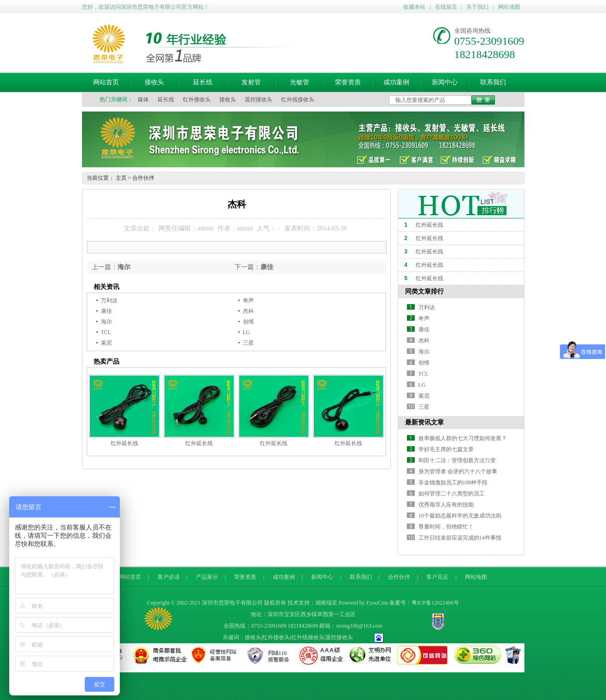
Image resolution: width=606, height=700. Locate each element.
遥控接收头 (259, 100)
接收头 (154, 82)
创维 (248, 322)
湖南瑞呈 (326, 603)
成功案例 (396, 82)
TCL (106, 332)
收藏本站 (414, 7)
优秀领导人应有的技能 (446, 505)
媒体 (143, 100)
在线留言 (446, 7)
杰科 (248, 311)
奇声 (248, 300)
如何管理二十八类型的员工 (452, 494)
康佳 (267, 267)
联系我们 (493, 82)
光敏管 (300, 82)
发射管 (251, 82)
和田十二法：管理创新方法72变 (457, 460)
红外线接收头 (298, 100)
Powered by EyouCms (363, 603)
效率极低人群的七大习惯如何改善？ (463, 438)
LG (247, 332)
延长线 (203, 82)
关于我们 (477, 7)
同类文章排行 (424, 291)
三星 (248, 343)
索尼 (106, 343)
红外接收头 (197, 100)
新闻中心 (445, 82)
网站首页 (106, 82)
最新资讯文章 (424, 422)
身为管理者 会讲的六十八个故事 (458, 471)
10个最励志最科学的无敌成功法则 (460, 516)
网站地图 (509, 7)
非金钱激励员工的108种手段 (453, 482)
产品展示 (207, 577)
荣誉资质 (348, 82)
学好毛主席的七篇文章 (446, 449)
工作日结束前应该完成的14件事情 (460, 538)
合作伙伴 (143, 178)
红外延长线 (124, 443)
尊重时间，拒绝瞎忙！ (446, 527)
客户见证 (437, 577)
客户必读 (169, 577)
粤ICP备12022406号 (435, 603)
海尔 (124, 267)
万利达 (109, 300)
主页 (121, 178)
